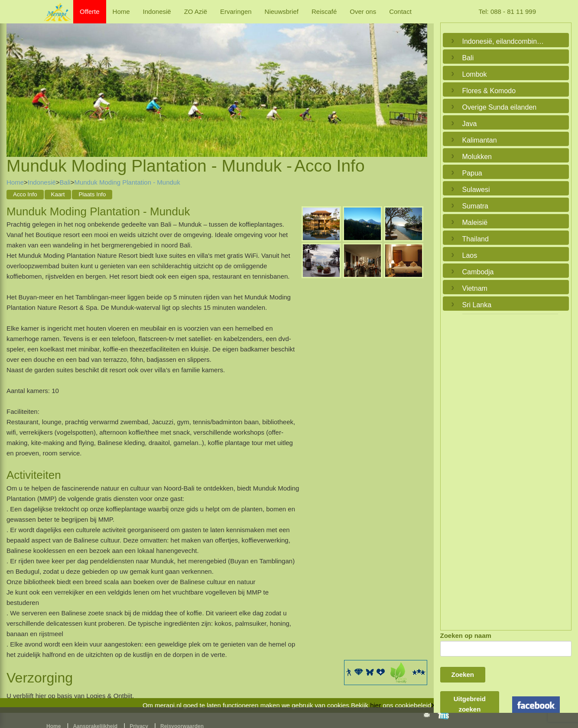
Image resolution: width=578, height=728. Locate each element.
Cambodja (478, 272)
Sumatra (475, 206)
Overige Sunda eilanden (500, 107)
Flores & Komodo (489, 91)
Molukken (477, 157)
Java (470, 124)
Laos (470, 255)
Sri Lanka (477, 305)
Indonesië (157, 11)
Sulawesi (476, 190)
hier (375, 705)
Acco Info (25, 194)
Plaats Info (92, 194)
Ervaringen (236, 11)
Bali (65, 182)
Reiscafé (324, 11)
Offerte (90, 11)
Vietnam (475, 288)
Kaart (58, 194)
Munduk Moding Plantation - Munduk (127, 182)
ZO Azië (196, 11)
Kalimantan (480, 140)
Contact (400, 11)
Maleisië (475, 223)
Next (419, 80)
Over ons (363, 11)
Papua (472, 173)
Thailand (476, 239)
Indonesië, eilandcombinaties (504, 41)
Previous (15, 80)
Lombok (475, 74)
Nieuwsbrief (282, 11)
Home (121, 11)
